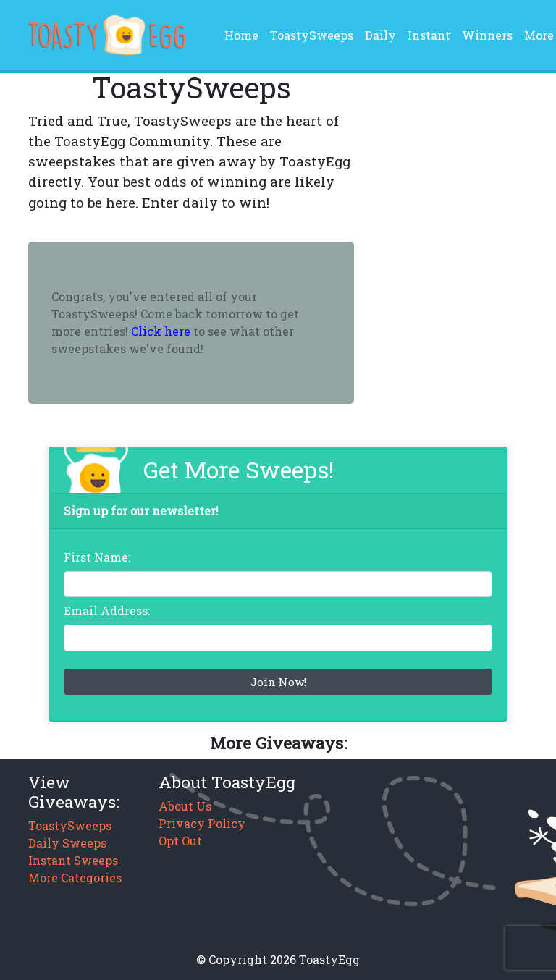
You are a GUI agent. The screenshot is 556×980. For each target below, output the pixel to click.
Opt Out (180, 841)
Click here (161, 331)
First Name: (97, 557)
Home (244, 34)
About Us (185, 806)
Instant (429, 35)
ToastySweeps (312, 35)
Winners (487, 35)
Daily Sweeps (67, 843)
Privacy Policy (202, 823)
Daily (380, 35)
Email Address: (107, 611)
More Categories (75, 878)
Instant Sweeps (73, 860)
